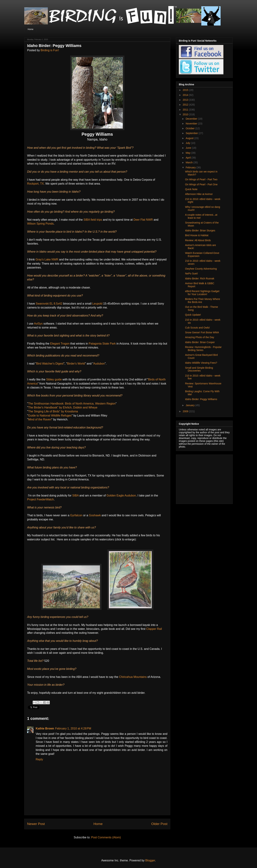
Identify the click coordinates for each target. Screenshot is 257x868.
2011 (186, 110)
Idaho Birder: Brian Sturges (200, 230)
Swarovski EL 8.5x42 (49, 304)
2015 (186, 90)
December (192, 119)
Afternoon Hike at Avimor (199, 194)
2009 (186, 411)
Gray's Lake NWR (47, 259)
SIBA (75, 496)
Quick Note (191, 189)
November (192, 124)
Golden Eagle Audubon (121, 496)
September (192, 133)
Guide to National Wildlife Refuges (50, 416)
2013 (186, 100)
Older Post (159, 824)
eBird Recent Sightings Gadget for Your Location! (202, 293)
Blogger (150, 860)
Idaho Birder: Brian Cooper (200, 342)
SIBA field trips (93, 220)
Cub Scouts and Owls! (197, 328)
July (188, 143)
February (191, 167)
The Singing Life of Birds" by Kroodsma (53, 411)
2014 (186, 95)
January (190, 405)
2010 (186, 114)
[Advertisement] (201, 478)
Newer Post (36, 824)
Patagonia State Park (102, 344)
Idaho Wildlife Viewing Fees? (201, 363)
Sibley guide (54, 379)
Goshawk (95, 515)
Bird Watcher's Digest (50, 364)
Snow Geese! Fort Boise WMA (202, 332)
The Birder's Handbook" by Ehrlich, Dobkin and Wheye (63, 407)
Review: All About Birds (198, 240)
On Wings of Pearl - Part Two (201, 179)
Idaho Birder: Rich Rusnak (200, 279)
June (189, 148)
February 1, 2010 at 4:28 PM (73, 728)
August (190, 138)
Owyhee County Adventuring (201, 269)
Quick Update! (193, 315)
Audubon (99, 364)
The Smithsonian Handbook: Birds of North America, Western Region (72, 404)
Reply (39, 759)
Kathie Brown (45, 728)
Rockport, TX (35, 184)
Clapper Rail (154, 629)
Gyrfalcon (76, 515)
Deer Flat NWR (143, 220)
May (188, 153)
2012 (186, 105)
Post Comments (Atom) (106, 837)
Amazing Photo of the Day (200, 337)
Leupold (97, 304)
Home (31, 29)
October (190, 128)
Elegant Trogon (60, 344)
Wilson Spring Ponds (40, 224)
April (188, 158)
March (189, 162)
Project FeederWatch (41, 499)
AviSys (38, 324)
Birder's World (76, 364)
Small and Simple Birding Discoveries (199, 369)
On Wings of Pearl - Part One (201, 184)
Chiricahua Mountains (133, 677)
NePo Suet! (192, 274)
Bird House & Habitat (197, 235)
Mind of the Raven (40, 419)
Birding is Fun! (50, 50)
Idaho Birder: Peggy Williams (201, 399)
